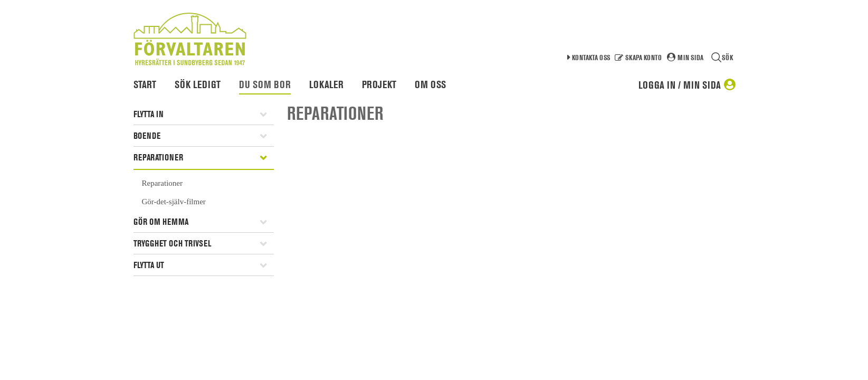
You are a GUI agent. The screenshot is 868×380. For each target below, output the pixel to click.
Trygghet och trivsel (172, 243)
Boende (147, 136)
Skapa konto (643, 57)
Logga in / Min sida (680, 85)
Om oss (430, 84)
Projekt (379, 84)
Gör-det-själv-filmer (174, 202)
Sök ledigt (198, 84)
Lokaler (326, 84)
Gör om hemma (161, 222)
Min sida (690, 57)
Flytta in (149, 114)
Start (145, 84)
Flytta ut (149, 265)
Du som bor (265, 84)
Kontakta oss (591, 57)
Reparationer (158, 157)
